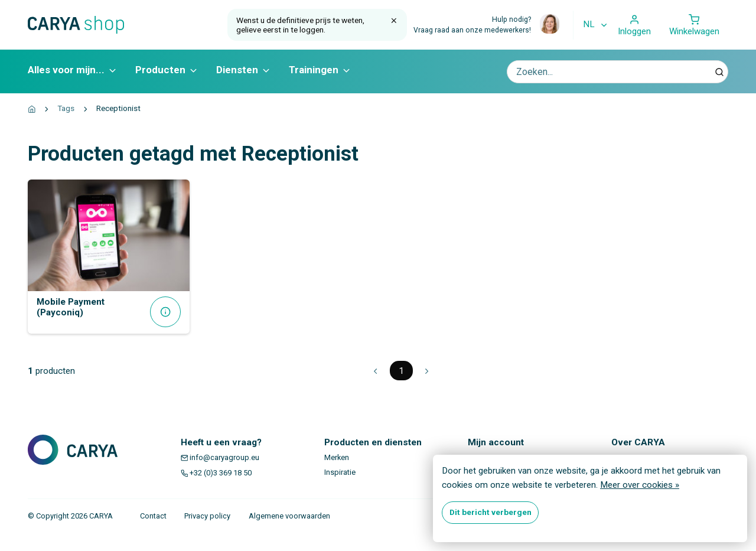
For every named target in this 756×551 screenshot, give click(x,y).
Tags (66, 108)
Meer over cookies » (640, 485)
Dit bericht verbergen (491, 512)
